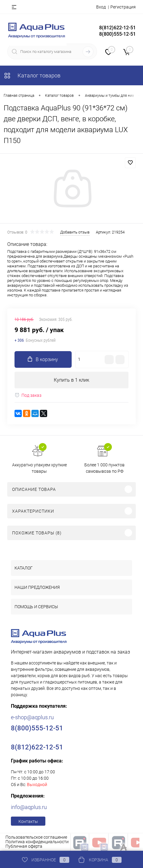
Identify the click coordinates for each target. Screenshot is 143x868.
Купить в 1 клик (71, 380)
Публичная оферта (24, 846)
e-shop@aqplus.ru (32, 717)
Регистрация (123, 7)
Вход (101, 7)
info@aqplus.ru (29, 807)
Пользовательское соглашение (36, 837)
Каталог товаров (32, 75)
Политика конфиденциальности (37, 842)
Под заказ (28, 395)
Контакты (28, 821)
